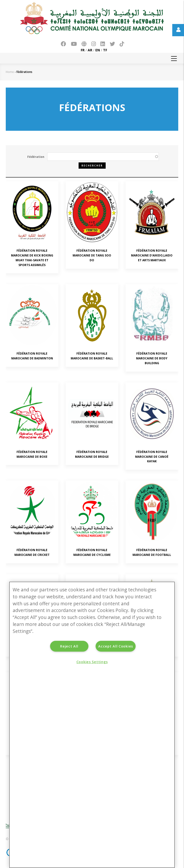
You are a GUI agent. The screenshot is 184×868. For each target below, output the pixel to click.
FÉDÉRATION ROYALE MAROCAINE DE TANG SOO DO (92, 255)
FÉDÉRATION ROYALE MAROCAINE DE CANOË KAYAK (152, 457)
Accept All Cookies (116, 646)
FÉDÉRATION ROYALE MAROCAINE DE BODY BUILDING (152, 358)
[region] (92, 725)
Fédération (36, 157)
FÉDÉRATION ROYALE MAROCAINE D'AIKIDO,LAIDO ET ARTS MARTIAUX (152, 255)
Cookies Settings (92, 662)
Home (10, 72)
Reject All (69, 646)
